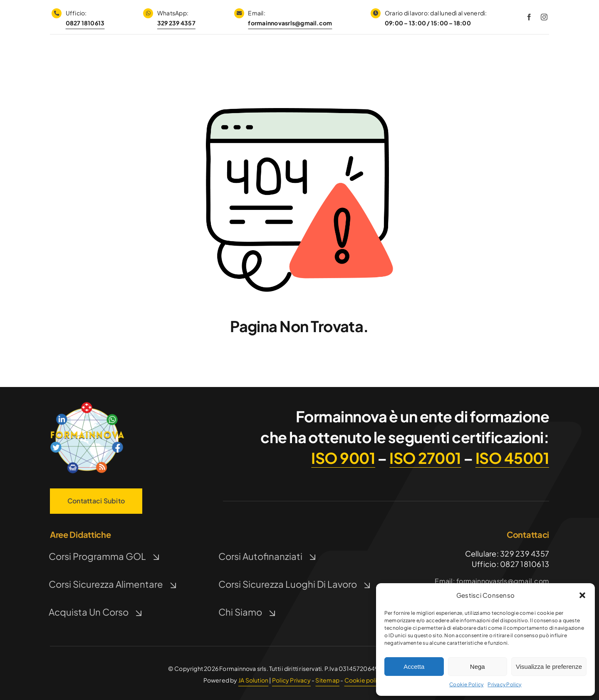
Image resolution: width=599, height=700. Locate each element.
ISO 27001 (425, 458)
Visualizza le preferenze (549, 667)
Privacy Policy (504, 684)
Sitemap (327, 680)
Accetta (414, 667)
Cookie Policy (466, 684)
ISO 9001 (343, 458)
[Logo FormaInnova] (87, 403)
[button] (582, 595)
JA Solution (253, 680)
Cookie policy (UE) (370, 680)
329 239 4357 (176, 23)
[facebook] (529, 17)
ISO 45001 (512, 458)
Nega (478, 667)
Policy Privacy (291, 680)
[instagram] (544, 17)
